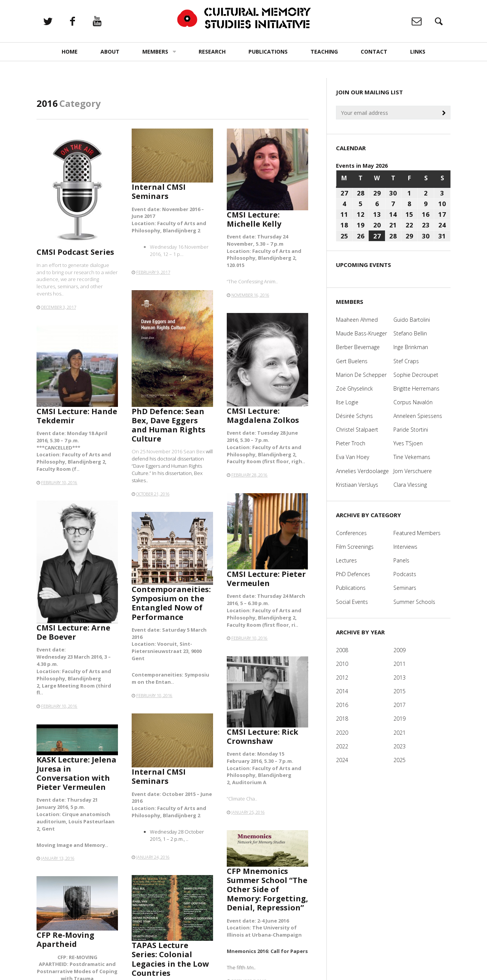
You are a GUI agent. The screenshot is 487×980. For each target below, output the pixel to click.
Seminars (405, 588)
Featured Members (417, 533)
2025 (399, 760)
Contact (374, 52)
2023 (399, 746)
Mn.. (255, 952)
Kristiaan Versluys (357, 485)
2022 (342, 746)
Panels (401, 560)
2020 (342, 733)
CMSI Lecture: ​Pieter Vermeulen (266, 579)
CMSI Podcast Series (75, 252)
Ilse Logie (347, 402)
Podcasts (405, 574)
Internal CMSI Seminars (159, 191)
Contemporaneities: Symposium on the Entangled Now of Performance (171, 603)
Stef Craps (406, 361)
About (110, 52)
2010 (342, 664)
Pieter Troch (351, 443)
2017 (399, 705)
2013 (399, 677)
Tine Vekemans (412, 457)
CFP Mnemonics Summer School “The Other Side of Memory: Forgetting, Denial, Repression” (267, 894)
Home (70, 52)
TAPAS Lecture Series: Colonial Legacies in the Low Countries (171, 958)
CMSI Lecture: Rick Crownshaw (263, 736)
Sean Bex (195, 451)
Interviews (405, 547)
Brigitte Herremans (416, 388)
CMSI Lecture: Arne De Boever (73, 632)
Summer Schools (414, 602)
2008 (342, 650)
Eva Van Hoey (353, 457)
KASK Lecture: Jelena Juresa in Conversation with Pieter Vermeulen (76, 774)
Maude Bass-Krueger (361, 333)
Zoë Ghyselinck (354, 388)
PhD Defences (353, 574)
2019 (399, 719)
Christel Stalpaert (357, 430)
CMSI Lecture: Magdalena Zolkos (263, 415)
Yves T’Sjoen (408, 443)
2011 (399, 664)
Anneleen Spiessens (418, 416)
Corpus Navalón (413, 402)
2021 (399, 733)
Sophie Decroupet (416, 375)
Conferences (351, 533)
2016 (342, 705)
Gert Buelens (352, 361)
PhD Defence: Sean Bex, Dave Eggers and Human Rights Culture (169, 425)
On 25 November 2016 (158, 451)
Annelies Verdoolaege (362, 471)
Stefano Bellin (410, 333)
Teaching (324, 52)
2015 (399, 691)
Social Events (352, 602)
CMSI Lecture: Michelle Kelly (254, 219)
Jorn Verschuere (413, 471)
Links (418, 52)
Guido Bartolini (412, 320)
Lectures (346, 560)
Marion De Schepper (361, 375)
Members (155, 52)
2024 (342, 760)
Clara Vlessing (410, 485)
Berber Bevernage (358, 347)
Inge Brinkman (411, 347)
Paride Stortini (411, 430)
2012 (342, 677)
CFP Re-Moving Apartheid (68, 943)
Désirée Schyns (354, 416)
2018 (342, 719)
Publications (268, 52)
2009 (399, 650)
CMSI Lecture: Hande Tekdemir (77, 416)
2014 (342, 691)
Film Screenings (355, 547)
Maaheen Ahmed (357, 320)
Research (212, 52)
